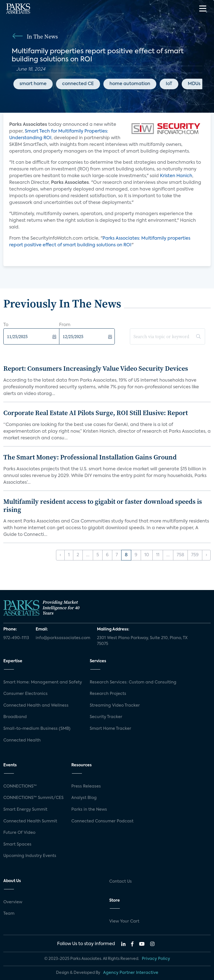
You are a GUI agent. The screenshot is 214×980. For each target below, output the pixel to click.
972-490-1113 (16, 638)
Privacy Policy (156, 959)
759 (195, 555)
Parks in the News (89, 810)
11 (158, 555)
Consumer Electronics (25, 694)
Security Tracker (106, 717)
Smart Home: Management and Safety (43, 682)
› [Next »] (206, 555)
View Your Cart (124, 921)
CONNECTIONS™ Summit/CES (33, 798)
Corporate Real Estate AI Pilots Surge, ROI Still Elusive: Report (96, 413)
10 (147, 555)
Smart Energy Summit (25, 810)
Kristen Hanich (176, 176)
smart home (33, 84)
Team (9, 914)
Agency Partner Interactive (131, 973)
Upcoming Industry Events (30, 856)
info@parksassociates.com (63, 638)
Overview (13, 902)
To (6, 325)
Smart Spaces (17, 844)
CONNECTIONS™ (20, 786)
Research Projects (108, 694)
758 (180, 555)
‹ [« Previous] (60, 555)
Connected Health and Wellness (36, 705)
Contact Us (121, 882)
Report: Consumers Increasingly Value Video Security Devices (96, 368)
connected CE (78, 84)
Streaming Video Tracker (115, 705)
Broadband (15, 717)
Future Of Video (19, 833)
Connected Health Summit (30, 821)
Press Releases (86, 786)
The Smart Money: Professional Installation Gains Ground (90, 457)
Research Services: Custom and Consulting (133, 682)
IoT (169, 84)
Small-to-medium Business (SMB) (37, 729)
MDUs (194, 84)
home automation (130, 84)
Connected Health (22, 740)
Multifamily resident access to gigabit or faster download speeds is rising (103, 505)
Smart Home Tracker (110, 729)
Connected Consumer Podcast (102, 821)
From (65, 325)
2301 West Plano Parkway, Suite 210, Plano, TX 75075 (142, 641)
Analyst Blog (84, 798)
